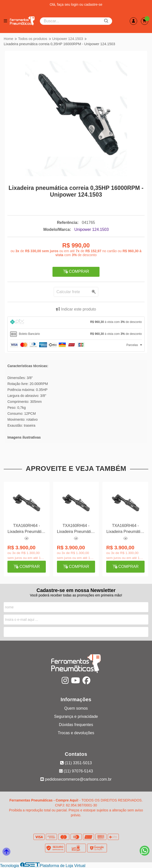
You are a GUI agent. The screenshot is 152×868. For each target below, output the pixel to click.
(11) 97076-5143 (76, 771)
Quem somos (76, 708)
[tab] (76, 323)
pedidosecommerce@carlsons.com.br (76, 779)
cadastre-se (93, 4)
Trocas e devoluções (76, 733)
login (75, 4)
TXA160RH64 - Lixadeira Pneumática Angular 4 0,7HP (26, 529)
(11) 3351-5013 (76, 763)
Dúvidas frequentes (76, 725)
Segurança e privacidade (76, 716)
